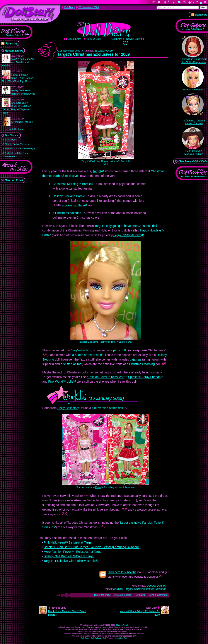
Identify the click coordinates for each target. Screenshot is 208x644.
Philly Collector (67, 408)
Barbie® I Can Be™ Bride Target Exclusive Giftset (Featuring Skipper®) (92, 547)
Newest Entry (133, 39)
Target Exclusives (135, 589)
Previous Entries (123, 595)
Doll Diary (85, 638)
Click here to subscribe (122, 572)
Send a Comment (158, 595)
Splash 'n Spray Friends (144, 377)
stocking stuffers (73, 205)
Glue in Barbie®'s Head (17, 144)
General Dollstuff (156, 586)
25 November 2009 (89, 7)
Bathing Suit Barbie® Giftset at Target (69, 556)
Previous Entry (94, 39)
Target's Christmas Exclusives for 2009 (93, 54)
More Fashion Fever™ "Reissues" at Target (73, 552)
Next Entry (116, 39)
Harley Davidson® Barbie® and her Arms (23, 90)
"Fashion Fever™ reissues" (105, 377)
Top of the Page (102, 595)
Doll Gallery (96, 638)
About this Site (121, 638)
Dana (98, 487)
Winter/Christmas (156, 589)
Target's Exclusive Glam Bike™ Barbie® (71, 561)
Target (97, 171)
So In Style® (11, 140)
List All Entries (15, 129)
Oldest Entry (74, 39)
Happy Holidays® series (127, 235)
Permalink (140, 595)
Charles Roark (122, 625)
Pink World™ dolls (61, 382)
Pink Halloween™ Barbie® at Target (68, 542)
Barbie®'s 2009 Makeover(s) (20, 148)
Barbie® (118, 589)
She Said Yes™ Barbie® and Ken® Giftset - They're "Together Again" (17, 106)
